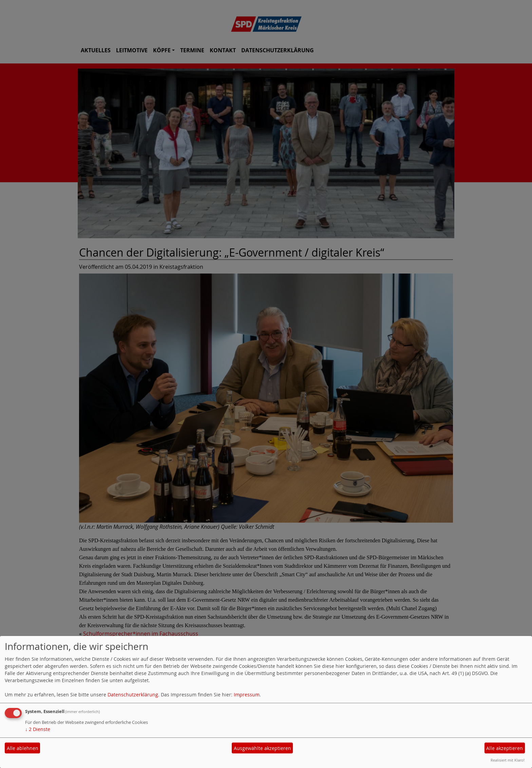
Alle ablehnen (23, 748)
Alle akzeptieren (505, 748)
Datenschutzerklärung (133, 695)
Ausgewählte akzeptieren (262, 748)
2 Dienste (38, 729)
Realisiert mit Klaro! (508, 760)
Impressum (247, 695)
